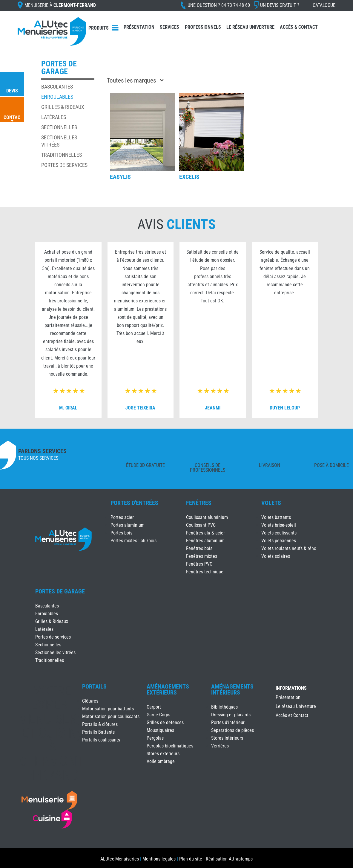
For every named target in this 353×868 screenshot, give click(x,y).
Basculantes (57, 87)
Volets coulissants (279, 533)
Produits (99, 28)
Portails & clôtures (100, 724)
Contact (12, 120)
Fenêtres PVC (199, 564)
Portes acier (122, 517)
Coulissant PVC (201, 525)
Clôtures (90, 701)
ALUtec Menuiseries (120, 859)
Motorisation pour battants (108, 709)
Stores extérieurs (163, 754)
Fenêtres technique (205, 572)
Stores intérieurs (227, 738)
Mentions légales (159, 859)
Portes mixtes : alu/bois (133, 541)
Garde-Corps (158, 715)
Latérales (54, 117)
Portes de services (64, 165)
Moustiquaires (160, 730)
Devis (12, 91)
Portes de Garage (60, 591)
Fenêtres (199, 503)
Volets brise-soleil (279, 525)
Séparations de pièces (232, 730)
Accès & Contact (299, 27)
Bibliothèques (224, 707)
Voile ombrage (161, 761)
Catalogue (324, 5)
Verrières (220, 746)
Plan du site (191, 859)
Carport (154, 707)
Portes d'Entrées (134, 503)
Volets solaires (276, 556)
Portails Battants (98, 732)
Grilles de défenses (165, 722)
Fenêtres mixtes (202, 556)
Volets (271, 503)
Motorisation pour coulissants (111, 717)
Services (169, 27)
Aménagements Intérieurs (232, 689)
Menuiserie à (60, 5)
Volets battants (276, 517)
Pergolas (155, 738)
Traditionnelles (62, 155)
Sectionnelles (59, 127)
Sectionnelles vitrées (55, 652)
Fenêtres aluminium (205, 541)
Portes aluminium (128, 525)
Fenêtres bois (199, 548)
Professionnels (203, 27)
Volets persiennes (279, 541)
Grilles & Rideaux (63, 107)
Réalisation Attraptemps (229, 859)
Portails (94, 686)
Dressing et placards (231, 715)
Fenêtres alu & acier (205, 533)
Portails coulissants (101, 740)
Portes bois (121, 533)
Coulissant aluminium (207, 517)
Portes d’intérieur (228, 722)
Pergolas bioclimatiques (170, 746)
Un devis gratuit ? (280, 5)
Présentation (139, 27)
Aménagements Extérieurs (168, 689)
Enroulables (57, 97)
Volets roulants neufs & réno (289, 548)
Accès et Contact (292, 716)
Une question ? (219, 5)
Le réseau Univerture (250, 27)
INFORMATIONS (291, 688)
